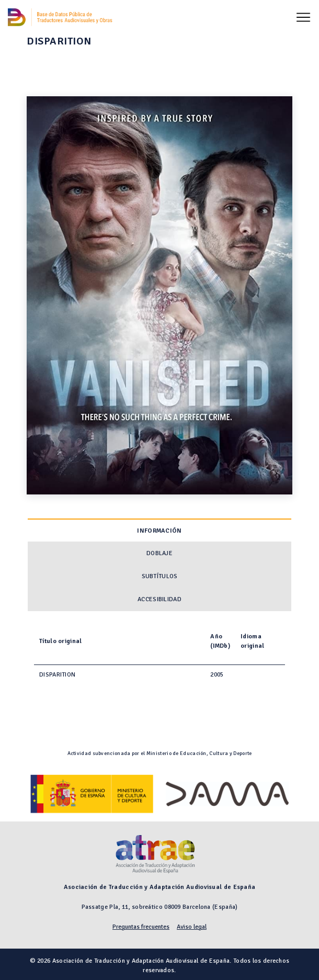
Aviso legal (192, 927)
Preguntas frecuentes (141, 927)
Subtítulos (160, 576)
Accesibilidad (160, 599)
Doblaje (160, 553)
